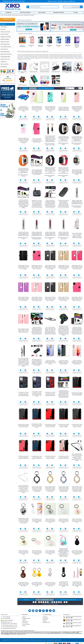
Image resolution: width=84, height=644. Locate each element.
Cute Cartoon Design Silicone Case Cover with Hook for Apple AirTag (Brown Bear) (23, 584)
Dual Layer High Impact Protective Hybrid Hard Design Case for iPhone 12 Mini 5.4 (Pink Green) (64, 109)
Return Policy (25, 621)
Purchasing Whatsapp (26, 59)
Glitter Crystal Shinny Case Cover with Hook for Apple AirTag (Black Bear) (50, 521)
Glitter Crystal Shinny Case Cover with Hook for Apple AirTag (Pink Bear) (50, 552)
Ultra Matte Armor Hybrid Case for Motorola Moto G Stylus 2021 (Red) (50, 426)
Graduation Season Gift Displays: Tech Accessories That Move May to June (74, 620)
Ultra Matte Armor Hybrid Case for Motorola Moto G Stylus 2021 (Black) (77, 394)
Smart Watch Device (5, 52)
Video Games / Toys (5, 59)
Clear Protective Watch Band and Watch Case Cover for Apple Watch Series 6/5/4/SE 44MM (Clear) (77, 172)
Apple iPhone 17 (68, 46)
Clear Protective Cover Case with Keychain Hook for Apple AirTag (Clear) (37, 521)
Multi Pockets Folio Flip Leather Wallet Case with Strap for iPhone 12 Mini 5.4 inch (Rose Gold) (37, 299)
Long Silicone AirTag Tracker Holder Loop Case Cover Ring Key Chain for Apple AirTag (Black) (64, 584)
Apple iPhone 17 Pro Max (40, 46)
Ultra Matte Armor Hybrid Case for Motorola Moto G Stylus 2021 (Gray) (23, 426)
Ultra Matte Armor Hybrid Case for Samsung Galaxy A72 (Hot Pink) (23, 457)
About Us (24, 617)
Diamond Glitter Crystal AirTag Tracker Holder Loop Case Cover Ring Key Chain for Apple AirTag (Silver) (23, 521)
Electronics (3, 29)
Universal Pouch (4, 49)
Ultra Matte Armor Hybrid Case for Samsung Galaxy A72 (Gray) (77, 426)
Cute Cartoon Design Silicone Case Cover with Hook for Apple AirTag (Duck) (37, 584)
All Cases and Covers (5, 32)
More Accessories (5, 64)
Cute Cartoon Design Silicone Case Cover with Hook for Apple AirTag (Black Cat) (77, 552)
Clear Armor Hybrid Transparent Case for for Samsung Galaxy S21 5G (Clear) (50, 362)
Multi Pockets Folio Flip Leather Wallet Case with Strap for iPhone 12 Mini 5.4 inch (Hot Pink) (77, 267)
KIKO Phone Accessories (29, 15)
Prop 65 (24, 626)
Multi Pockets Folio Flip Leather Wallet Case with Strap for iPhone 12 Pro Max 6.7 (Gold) (64, 299)
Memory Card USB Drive (6, 54)
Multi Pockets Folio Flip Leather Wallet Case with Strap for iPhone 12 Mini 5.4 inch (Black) (50, 267)
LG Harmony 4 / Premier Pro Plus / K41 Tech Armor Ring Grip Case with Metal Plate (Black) (23, 394)
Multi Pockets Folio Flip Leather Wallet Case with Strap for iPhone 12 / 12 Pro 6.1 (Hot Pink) (37, 267)
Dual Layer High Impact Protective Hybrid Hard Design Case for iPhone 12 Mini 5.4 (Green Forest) (50, 109)
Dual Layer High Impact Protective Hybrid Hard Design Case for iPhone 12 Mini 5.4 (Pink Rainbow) (77, 109)
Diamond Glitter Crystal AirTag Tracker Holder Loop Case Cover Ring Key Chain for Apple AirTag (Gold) (50, 489)
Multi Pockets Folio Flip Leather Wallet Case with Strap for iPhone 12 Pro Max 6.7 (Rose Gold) (23, 331)
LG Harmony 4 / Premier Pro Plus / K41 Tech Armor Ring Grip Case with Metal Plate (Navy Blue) (37, 394)
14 (59, 602)
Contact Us (45, 617)
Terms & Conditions (26, 624)
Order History (45, 618)
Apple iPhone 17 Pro (49, 46)
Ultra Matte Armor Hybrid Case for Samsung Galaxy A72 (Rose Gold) (64, 457)
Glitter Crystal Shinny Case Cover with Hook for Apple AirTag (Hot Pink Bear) (37, 552)
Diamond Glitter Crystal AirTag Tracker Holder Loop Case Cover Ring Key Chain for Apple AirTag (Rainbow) (64, 489)
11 (52, 602)
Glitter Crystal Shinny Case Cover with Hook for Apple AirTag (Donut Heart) (23, 552)
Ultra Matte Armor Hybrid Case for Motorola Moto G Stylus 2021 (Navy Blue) (37, 426)
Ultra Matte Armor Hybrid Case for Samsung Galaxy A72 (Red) (50, 457)
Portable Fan (4, 62)
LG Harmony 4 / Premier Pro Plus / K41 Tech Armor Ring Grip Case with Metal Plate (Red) (50, 394)
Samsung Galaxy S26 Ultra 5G (77, 46)
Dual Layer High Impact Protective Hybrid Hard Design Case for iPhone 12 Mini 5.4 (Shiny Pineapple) (23, 140)
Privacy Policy (25, 623)
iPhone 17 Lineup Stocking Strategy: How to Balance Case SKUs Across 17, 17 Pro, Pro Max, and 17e (74, 626)
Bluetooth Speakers (5, 39)
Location (24, 620)
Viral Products (4, 27)
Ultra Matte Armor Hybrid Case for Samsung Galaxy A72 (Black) (64, 426)
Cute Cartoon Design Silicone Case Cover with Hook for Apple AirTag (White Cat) (50, 584)
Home (2, 15)
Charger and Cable (5, 42)
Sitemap (44, 621)
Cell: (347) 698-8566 (6, 619)
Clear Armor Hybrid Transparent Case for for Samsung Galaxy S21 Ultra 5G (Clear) (64, 362)
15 (61, 602)
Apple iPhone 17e (31, 46)
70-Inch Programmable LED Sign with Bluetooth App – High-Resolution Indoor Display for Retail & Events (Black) (37, 172)
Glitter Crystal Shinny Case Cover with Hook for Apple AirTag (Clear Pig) (77, 521)
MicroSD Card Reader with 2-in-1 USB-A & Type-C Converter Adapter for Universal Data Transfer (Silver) (77, 235)
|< (33, 602)
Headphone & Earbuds (6, 37)
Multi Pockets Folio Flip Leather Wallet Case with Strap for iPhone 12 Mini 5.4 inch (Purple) (23, 299)
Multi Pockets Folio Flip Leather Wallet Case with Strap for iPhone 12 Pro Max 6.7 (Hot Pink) (77, 299)
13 (57, 602)
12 (54, 602)
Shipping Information (26, 618)
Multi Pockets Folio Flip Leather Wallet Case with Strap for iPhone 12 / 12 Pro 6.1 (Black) (23, 267)
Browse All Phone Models (22, 46)
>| (67, 602)
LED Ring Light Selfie (5, 57)
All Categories (4, 67)
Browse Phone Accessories (18, 15)
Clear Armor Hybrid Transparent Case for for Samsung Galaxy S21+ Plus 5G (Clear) (77, 362)
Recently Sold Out (46, 622)
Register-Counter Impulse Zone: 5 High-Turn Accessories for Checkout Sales (74, 623)
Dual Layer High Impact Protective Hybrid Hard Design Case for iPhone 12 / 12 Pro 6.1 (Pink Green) (37, 109)
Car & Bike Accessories (6, 47)
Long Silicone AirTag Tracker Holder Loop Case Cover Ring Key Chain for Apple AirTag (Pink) (77, 584)
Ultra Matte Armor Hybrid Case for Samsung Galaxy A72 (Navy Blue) (37, 457)
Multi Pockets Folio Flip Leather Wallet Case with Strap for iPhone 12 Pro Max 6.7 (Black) (50, 299)
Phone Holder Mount (5, 44)
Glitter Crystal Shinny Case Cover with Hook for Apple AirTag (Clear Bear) (64, 521)
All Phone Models (8, 15)
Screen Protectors (5, 34)
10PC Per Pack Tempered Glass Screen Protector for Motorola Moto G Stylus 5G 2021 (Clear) (23, 109)
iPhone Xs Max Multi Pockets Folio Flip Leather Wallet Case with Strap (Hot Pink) (37, 140)
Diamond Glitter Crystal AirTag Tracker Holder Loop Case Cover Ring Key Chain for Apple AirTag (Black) (37, 489)
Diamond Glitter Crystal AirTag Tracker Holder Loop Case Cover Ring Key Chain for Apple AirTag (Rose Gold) (77, 489)
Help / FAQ (45, 620)
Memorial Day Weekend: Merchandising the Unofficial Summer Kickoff (74, 617)
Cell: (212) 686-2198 (6, 617)
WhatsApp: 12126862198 (7, 620)
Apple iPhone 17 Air (59, 46)
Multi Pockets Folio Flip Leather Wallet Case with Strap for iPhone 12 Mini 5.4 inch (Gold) (64, 267)
